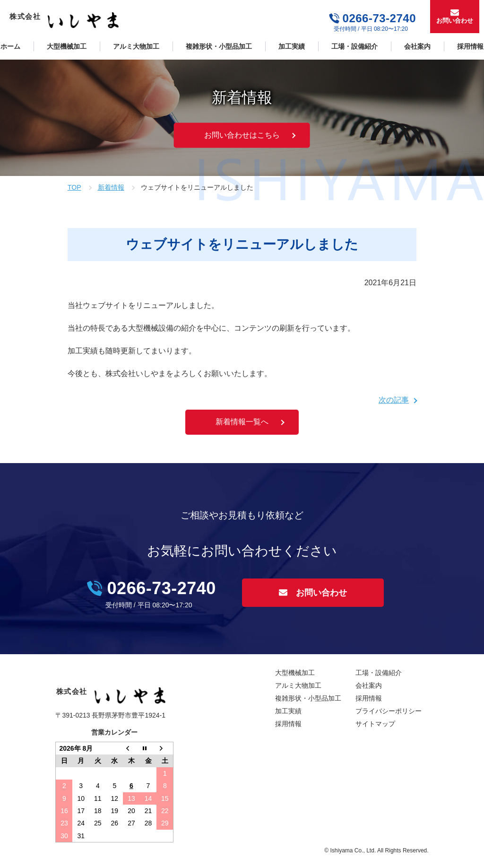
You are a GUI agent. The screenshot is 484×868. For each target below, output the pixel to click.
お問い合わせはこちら (242, 135)
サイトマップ (375, 724)
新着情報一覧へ (242, 422)
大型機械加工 (67, 46)
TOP (74, 187)
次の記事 (394, 400)
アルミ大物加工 (136, 46)
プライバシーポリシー (389, 711)
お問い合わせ (455, 21)
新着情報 (111, 187)
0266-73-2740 (379, 18)
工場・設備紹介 (354, 46)
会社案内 (417, 46)
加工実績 (292, 46)
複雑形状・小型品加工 (219, 46)
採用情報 (288, 724)
